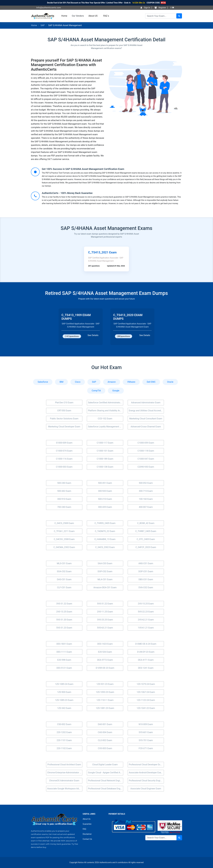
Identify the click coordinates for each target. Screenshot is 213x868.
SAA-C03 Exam (105, 563)
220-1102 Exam (64, 748)
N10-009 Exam (146, 724)
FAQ (84, 829)
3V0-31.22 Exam (64, 604)
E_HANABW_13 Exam (105, 539)
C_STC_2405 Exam (146, 539)
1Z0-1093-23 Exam (105, 692)
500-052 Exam (146, 483)
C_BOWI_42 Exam (146, 523)
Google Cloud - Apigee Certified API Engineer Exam (106, 773)
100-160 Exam (146, 499)
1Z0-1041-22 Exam (146, 708)
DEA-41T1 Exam (146, 660)
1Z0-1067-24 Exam (146, 692)
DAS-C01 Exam (64, 579)
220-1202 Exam (64, 732)
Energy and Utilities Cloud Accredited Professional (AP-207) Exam (146, 411)
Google (116, 391)
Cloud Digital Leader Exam (105, 765)
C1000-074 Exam (64, 451)
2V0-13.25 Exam (64, 612)
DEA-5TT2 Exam (105, 660)
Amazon (112, 382)
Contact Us (87, 839)
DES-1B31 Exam (64, 644)
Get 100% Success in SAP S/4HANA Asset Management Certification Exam (83, 169)
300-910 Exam (64, 499)
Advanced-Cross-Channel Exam (146, 427)
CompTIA (96, 391)
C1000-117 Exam (105, 443)
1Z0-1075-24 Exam (146, 684)
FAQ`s (106, 16)
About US (93, 16)
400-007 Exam (146, 507)
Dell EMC (151, 382)
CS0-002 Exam (64, 724)
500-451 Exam (105, 483)
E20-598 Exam (64, 660)
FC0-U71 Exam (146, 748)
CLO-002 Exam (105, 740)
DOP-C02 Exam (105, 571)
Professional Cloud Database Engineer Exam (106, 789)
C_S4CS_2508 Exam (64, 523)
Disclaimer (87, 834)
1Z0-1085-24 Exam (64, 684)
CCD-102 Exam (105, 419)
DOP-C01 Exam (146, 571)
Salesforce (43, 382)
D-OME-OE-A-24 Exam (146, 644)
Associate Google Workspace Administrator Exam (65, 789)
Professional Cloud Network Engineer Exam (106, 781)
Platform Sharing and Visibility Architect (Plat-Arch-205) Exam (106, 411)
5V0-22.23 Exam (146, 612)
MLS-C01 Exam (64, 563)
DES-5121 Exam (64, 668)
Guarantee (87, 824)
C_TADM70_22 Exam (105, 531)
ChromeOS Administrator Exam (64, 781)
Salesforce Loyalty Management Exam (106, 427)
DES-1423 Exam (105, 644)
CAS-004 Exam (105, 732)
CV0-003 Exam (105, 748)
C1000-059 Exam (146, 443)
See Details (93, 335)
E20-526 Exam (105, 652)
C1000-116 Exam (64, 459)
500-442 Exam (64, 491)
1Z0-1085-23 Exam (64, 700)
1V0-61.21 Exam (146, 628)
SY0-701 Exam (146, 740)
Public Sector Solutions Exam (64, 419)
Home (64, 16)
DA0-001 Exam (105, 724)
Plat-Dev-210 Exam (64, 403)
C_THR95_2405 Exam (105, 523)
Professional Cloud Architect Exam (64, 765)
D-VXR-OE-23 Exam (105, 668)
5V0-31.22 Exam (105, 604)
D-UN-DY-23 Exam (146, 652)
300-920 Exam (105, 491)
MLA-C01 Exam (105, 579)
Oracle (170, 382)
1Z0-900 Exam (64, 692)
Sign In (145, 8)
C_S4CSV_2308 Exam (64, 539)
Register (160, 8)
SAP (43, 25)
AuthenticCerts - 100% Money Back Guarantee (67, 193)
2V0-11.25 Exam (105, 612)
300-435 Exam (105, 507)
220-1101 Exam (64, 740)
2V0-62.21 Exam (146, 620)
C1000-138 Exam (105, 467)
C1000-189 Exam (105, 459)
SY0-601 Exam (146, 732)
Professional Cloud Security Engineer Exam (146, 781)
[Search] (161, 16)
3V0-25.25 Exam (105, 620)
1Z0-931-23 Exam (105, 684)
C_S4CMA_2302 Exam (64, 547)
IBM (61, 382)
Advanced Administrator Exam (146, 403)
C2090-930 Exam (146, 467)
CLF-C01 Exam (64, 587)
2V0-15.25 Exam (146, 604)
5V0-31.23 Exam (64, 628)
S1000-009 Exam (64, 443)
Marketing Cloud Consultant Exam (146, 419)
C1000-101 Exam (105, 451)
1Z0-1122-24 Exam (146, 700)
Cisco (78, 382)
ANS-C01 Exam (146, 563)
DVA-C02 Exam (146, 587)
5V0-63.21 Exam (105, 628)
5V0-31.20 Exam (64, 620)
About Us (87, 819)
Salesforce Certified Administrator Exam (106, 403)
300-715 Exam (146, 491)
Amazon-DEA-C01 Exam (105, 587)
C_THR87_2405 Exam (146, 531)
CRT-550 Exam (64, 411)
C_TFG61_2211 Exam (64, 531)
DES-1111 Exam (64, 652)
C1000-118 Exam (146, 451)
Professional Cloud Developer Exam (146, 765)
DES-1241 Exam (146, 668)
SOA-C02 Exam (64, 571)
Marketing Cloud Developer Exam (64, 427)
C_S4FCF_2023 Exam (146, 547)
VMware (131, 382)
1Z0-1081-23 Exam (105, 708)
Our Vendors (78, 16)
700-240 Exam (64, 507)
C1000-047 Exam (146, 459)
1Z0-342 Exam (64, 708)
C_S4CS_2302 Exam (105, 547)
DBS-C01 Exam (146, 579)
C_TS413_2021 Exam (102, 252)
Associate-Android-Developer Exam (146, 773)
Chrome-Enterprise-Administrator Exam (65, 773)
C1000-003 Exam (64, 467)
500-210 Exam (105, 499)
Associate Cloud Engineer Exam (146, 789)
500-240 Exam (64, 483)
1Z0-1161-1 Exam (105, 700)
